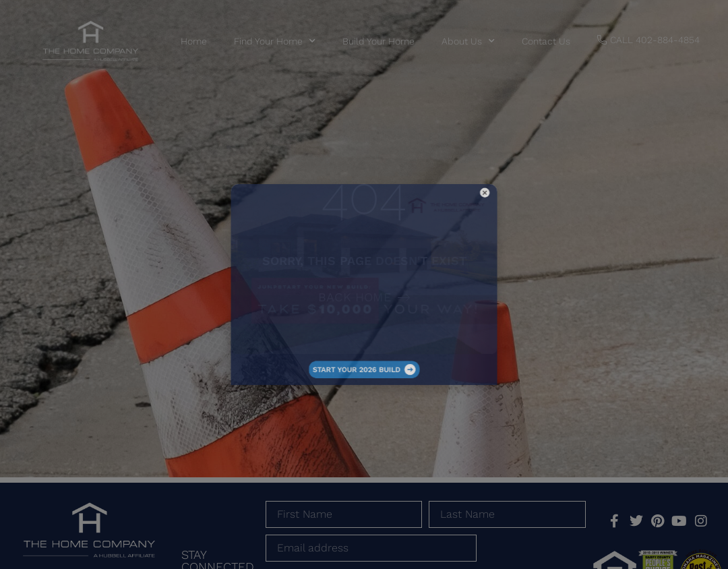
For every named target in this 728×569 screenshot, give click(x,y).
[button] (432, 233)
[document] (364, 284)
